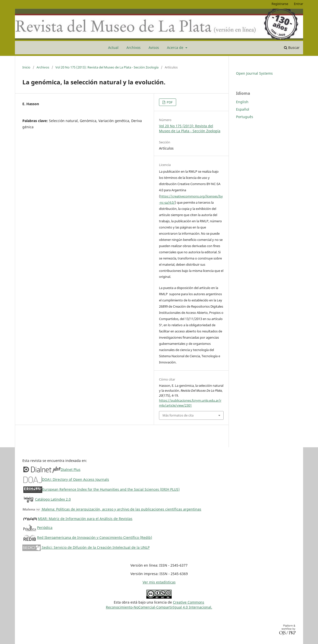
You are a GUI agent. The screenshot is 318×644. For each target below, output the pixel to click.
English (242, 102)
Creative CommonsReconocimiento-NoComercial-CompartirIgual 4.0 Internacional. (159, 605)
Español (243, 109)
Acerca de (176, 48)
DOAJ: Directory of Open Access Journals (76, 479)
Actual (113, 48)
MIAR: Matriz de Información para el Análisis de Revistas (85, 519)
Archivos (134, 48)
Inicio (26, 67)
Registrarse (280, 4)
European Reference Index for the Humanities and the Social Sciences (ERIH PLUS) (111, 489)
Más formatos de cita (178, 415)
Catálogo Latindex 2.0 (53, 499)
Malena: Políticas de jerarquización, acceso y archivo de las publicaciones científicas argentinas (112, 509)
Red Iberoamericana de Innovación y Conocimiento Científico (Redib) (95, 537)
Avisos (154, 48)
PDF (169, 102)
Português (245, 117)
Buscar (292, 48)
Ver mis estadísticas (159, 582)
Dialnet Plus (71, 469)
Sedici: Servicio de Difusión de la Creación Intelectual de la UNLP (86, 547)
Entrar (298, 4)
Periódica (45, 528)
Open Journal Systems (254, 73)
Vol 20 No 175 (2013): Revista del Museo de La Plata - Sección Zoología (107, 67)
